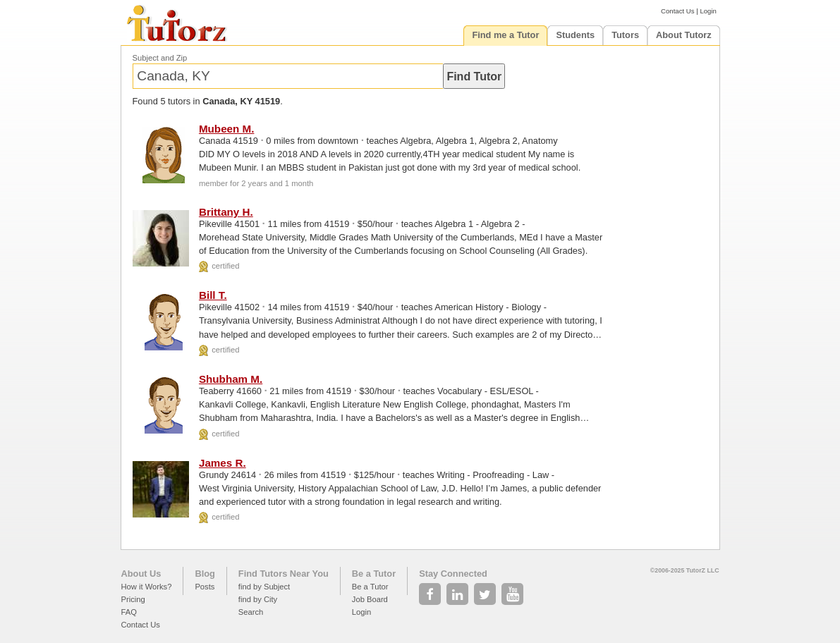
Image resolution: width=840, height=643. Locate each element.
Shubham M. (231, 379)
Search (251, 612)
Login (708, 11)
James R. (223, 463)
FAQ (129, 612)
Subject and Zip (160, 58)
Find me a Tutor (505, 35)
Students (575, 35)
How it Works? (147, 587)
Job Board (370, 599)
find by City (258, 599)
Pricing (133, 599)
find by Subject (264, 587)
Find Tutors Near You (284, 574)
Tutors (625, 35)
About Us (141, 574)
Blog (205, 574)
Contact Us (677, 11)
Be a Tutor (374, 574)
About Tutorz (684, 35)
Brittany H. (226, 212)
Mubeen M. (226, 129)
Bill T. (213, 295)
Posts (205, 587)
